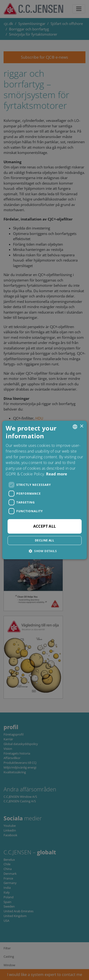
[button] (44, 551)
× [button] (82, 426)
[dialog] (44, 490)
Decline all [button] (44, 540)
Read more (57, 474)
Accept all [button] (45, 526)
